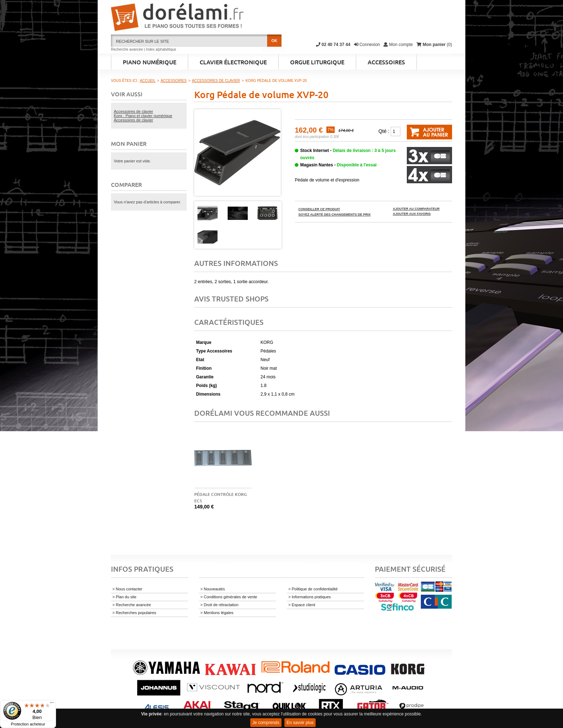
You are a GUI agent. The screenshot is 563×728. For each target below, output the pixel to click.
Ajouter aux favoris (412, 214)
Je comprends (266, 723)
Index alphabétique (161, 49)
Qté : (384, 131)
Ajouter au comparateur (416, 209)
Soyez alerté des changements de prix (334, 215)
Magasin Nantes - (338, 165)
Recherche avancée (127, 49)
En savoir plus (300, 723)
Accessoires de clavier (133, 111)
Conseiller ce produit (319, 209)
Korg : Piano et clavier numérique (143, 116)
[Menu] (52, 704)
